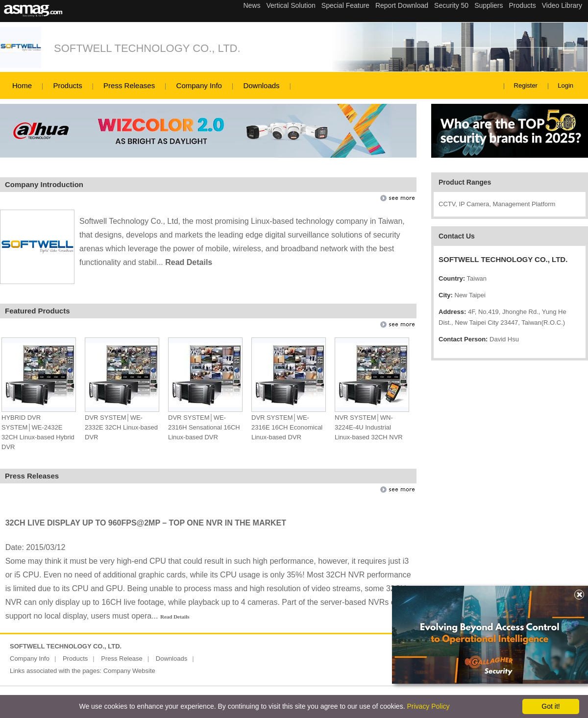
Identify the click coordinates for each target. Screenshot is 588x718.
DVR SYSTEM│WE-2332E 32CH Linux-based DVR (121, 427)
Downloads (261, 85)
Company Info (199, 85)
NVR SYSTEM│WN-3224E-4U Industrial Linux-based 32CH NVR (369, 427)
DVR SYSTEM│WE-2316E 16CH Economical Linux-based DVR (287, 427)
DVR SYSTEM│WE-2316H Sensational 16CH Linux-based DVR (204, 427)
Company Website (129, 671)
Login (565, 85)
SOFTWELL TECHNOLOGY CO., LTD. (147, 48)
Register (526, 85)
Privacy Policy (428, 706)
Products (67, 85)
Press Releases (129, 85)
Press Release (122, 658)
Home (22, 85)
